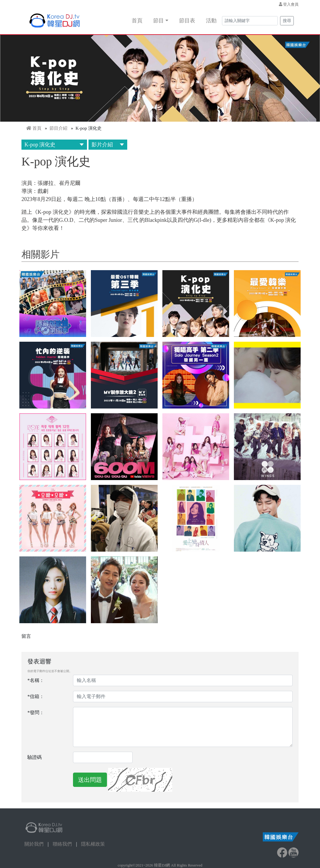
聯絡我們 (62, 844)
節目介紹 (58, 128)
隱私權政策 (93, 844)
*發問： (36, 712)
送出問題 (90, 780)
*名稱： (36, 680)
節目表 (187, 21)
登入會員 (291, 4)
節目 (159, 21)
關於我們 (34, 844)
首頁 (137, 21)
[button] (53, 304)
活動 (211, 21)
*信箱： (36, 696)
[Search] (250, 21)
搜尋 (287, 21)
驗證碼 (35, 757)
